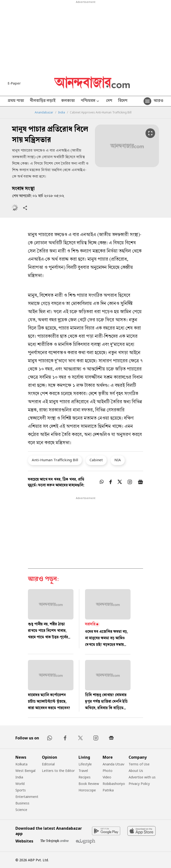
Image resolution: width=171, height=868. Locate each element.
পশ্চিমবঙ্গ (90, 101)
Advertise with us (142, 777)
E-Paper (14, 83)
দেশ (109, 101)
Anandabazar (44, 112)
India (62, 112)
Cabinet (96, 460)
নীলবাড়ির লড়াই (43, 101)
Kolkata (21, 764)
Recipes (85, 777)
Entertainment (27, 797)
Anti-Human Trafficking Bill (55, 460)
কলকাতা (68, 101)
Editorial (48, 764)
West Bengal (25, 771)
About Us (136, 771)
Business (22, 803)
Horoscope (87, 790)
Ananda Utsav (113, 764)
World (20, 784)
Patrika (108, 790)
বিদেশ (123, 101)
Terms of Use (139, 764)
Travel (83, 771)
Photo (108, 771)
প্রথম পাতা (16, 101)
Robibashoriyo (114, 784)
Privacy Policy (139, 784)
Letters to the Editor (58, 771)
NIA (118, 460)
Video (107, 777)
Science (21, 810)
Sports (21, 790)
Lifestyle (85, 764)
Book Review (89, 784)
